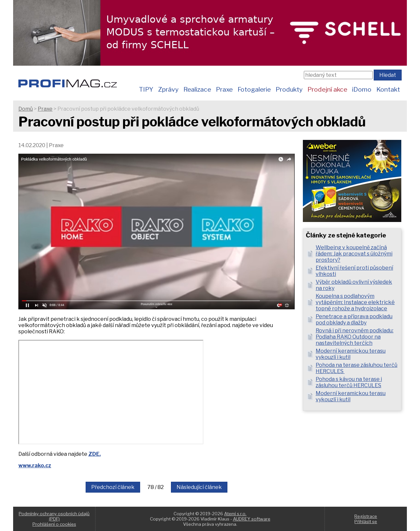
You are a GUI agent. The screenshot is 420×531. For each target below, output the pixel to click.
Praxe (224, 89)
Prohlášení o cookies (54, 524)
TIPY (146, 89)
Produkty (289, 89)
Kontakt (388, 89)
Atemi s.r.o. (235, 514)
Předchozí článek (113, 487)
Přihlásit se (366, 521)
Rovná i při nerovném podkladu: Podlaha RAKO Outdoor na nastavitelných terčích (355, 337)
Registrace (366, 516)
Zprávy (168, 89)
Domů (26, 109)
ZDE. (94, 454)
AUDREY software (252, 519)
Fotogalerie (254, 89)
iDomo (362, 89)
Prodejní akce (327, 89)
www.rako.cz (35, 465)
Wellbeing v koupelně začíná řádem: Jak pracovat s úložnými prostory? (354, 254)
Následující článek (199, 487)
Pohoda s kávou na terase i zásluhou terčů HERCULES (349, 382)
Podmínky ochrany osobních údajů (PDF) (54, 516)
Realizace (197, 89)
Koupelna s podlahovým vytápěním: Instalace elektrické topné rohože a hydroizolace (355, 302)
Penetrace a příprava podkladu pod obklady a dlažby (354, 320)
